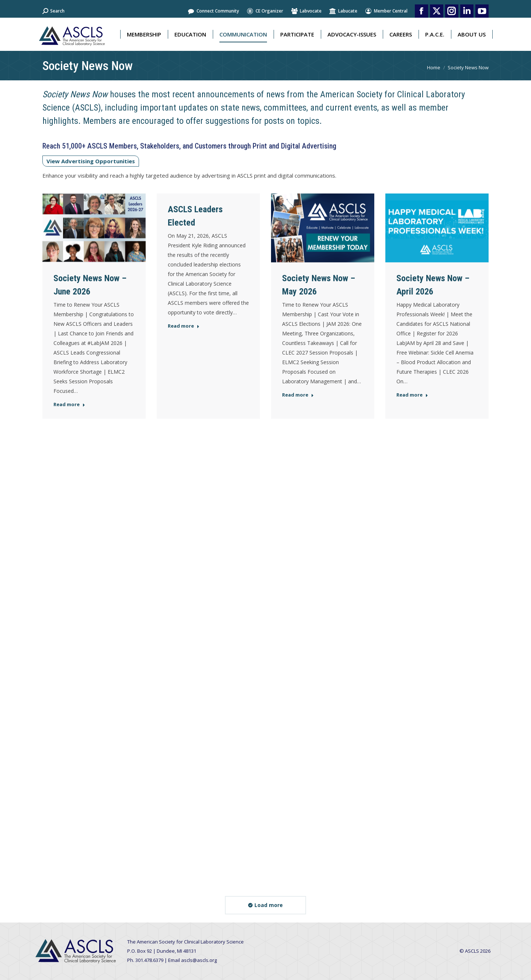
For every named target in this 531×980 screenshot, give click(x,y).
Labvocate (306, 11)
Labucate (343, 11)
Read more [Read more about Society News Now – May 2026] (298, 395)
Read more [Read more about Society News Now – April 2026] (412, 395)
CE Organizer (265, 11)
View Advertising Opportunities (91, 161)
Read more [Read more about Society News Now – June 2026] (69, 404)
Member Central (386, 11)
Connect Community (213, 11)
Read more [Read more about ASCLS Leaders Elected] (184, 326)
